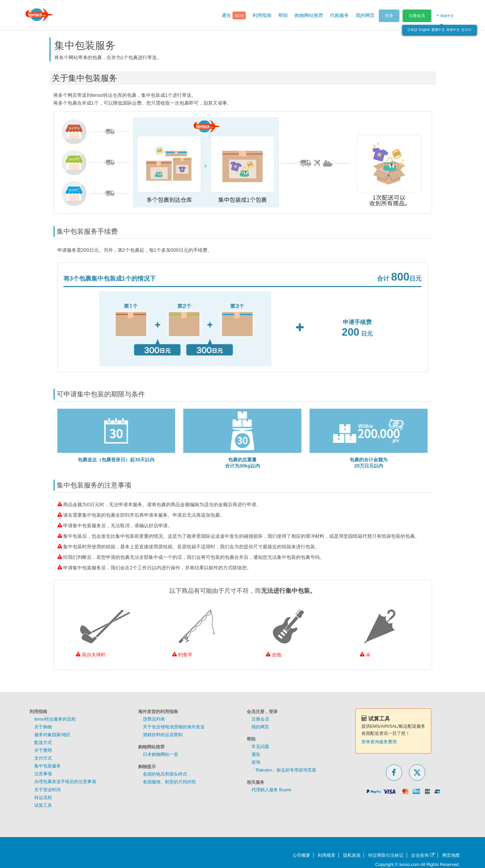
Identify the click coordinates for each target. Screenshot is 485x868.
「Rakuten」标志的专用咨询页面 (284, 770)
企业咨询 (423, 855)
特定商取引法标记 (386, 855)
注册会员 (417, 16)
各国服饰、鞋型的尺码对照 (169, 782)
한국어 (466, 30)
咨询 (256, 762)
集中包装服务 (48, 766)
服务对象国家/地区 (53, 735)
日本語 (412, 30)
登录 (389, 16)
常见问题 (260, 747)
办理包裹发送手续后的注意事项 (65, 782)
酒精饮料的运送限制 (163, 735)
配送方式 (43, 742)
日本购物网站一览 (161, 754)
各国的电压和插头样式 (165, 774)
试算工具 (43, 805)
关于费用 (43, 750)
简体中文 (453, 30)
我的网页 (260, 727)
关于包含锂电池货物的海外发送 (174, 727)
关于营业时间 (48, 790)
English (424, 30)
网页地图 (451, 855)
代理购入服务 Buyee (272, 790)
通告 (256, 754)
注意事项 (43, 774)
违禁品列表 (154, 719)
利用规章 (327, 855)
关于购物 (43, 727)
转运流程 (43, 798)
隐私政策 (352, 855)
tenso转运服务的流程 (55, 719)
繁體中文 (438, 30)
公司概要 (301, 855)
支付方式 (43, 758)
